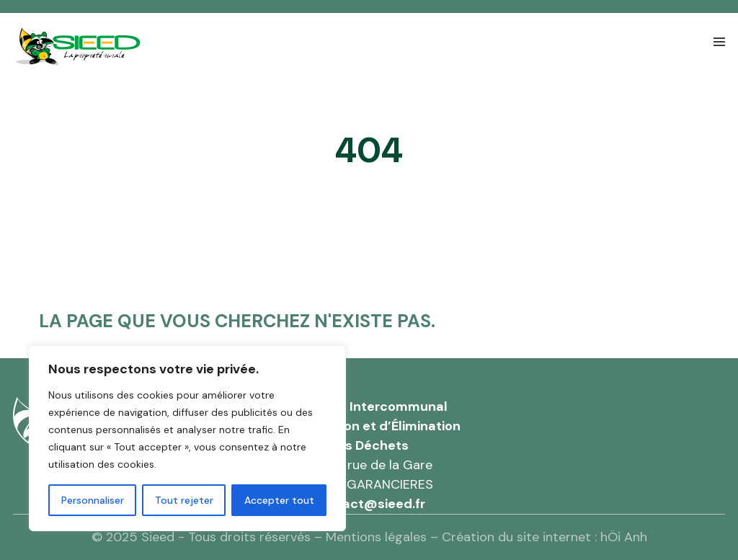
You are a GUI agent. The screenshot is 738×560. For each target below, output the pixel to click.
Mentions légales (376, 537)
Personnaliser (93, 500)
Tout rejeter (184, 500)
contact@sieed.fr (369, 504)
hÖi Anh (624, 537)
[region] (187, 438)
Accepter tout (279, 500)
